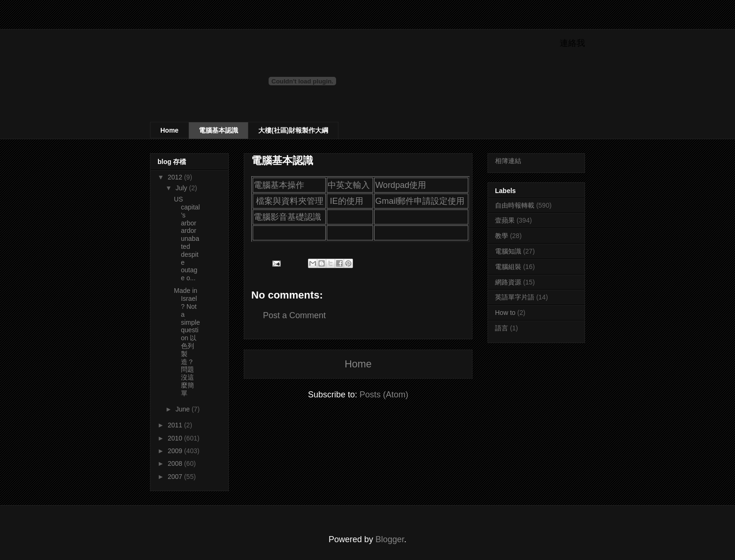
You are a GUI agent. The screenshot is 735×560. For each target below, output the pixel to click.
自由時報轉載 (515, 205)
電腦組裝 (508, 267)
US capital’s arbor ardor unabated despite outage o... (187, 239)
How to (505, 313)
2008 (176, 463)
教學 (502, 236)
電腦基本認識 (218, 130)
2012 (176, 177)
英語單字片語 (515, 297)
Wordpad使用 (401, 185)
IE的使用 (347, 201)
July (182, 188)
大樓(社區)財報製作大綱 (293, 130)
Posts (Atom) (384, 395)
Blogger (390, 539)
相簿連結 (508, 161)
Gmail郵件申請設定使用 (420, 201)
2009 (176, 451)
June (183, 409)
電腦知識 (508, 251)
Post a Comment (294, 315)
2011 (176, 425)
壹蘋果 (505, 220)
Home (169, 130)
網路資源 (508, 282)
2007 (176, 477)
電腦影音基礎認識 (287, 217)
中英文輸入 (349, 185)
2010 (176, 438)
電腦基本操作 (279, 185)
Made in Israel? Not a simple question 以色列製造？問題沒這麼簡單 (187, 342)
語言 (502, 328)
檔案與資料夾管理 (290, 201)
